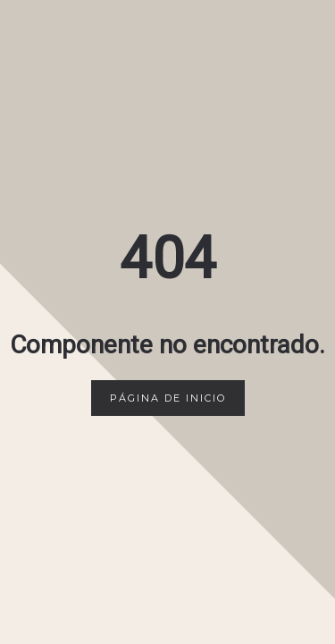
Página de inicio (168, 398)
